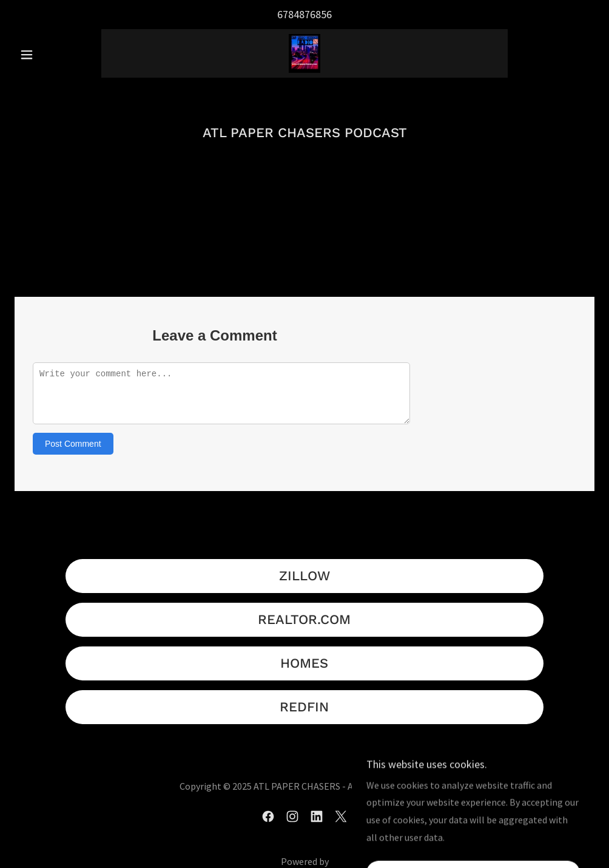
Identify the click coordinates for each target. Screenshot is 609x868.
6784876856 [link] (304, 14)
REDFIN (304, 707)
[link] (304, 53)
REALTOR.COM (304, 619)
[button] (58, 55)
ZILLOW (304, 576)
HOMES (304, 663)
